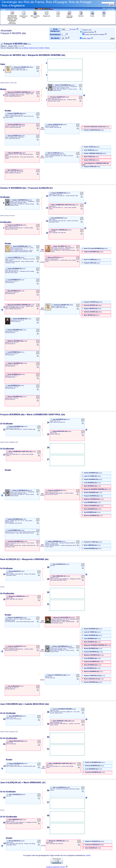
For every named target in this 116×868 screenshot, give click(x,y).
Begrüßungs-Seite (24, 16)
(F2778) (3, 587)
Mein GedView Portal (35, 16)
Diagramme (47, 15)
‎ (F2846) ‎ (42, 262)
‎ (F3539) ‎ (42, 129)
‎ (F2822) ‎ (42, 251)
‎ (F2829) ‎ (43, 768)
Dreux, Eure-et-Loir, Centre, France (37, 48)
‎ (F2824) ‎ (42, 495)
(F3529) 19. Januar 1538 (8, 83)
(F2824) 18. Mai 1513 (8, 216)
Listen (58, 15)
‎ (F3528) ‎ (42, 546)
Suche (92, 15)
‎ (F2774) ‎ (42, 622)
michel (88, 855)
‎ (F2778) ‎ (43, 846)
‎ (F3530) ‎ (42, 158)
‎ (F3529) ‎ (42, 310)
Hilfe (104, 15)
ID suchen (73, 29)
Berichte (81, 15)
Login (3, 10)
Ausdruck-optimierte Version (56, 867)
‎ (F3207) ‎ (42, 680)
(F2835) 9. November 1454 (9, 732)
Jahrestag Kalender (69, 16)
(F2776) (3, 810)
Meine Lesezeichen (108, 8)
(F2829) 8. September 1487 (9, 442)
